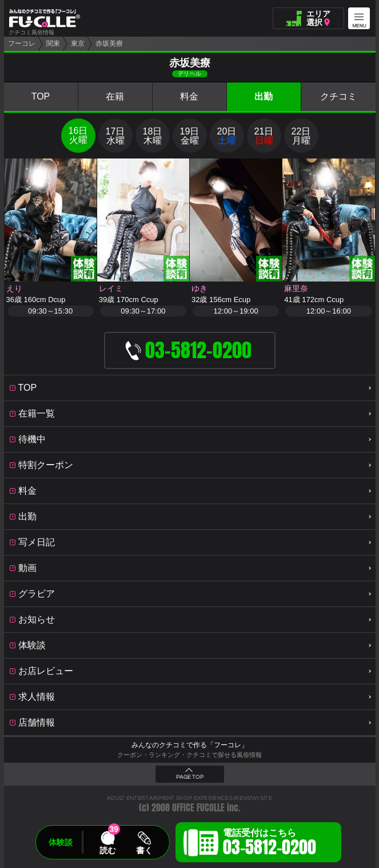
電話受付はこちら (270, 844)
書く (144, 850)
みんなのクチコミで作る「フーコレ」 (190, 745)
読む (107, 850)
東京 (78, 43)
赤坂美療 (109, 43)
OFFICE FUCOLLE (198, 808)
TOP (41, 96)
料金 (189, 96)
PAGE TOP (190, 777)
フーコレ (22, 43)
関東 (53, 43)
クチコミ (338, 96)
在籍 (115, 96)
